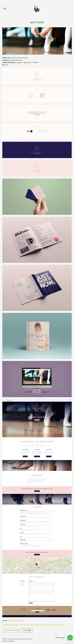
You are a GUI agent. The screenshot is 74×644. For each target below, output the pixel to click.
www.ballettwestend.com (16, 621)
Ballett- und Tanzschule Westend (25, 625)
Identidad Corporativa (51, 625)
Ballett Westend (9, 625)
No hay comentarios (12, 630)
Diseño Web (40, 625)
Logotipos (62, 625)
